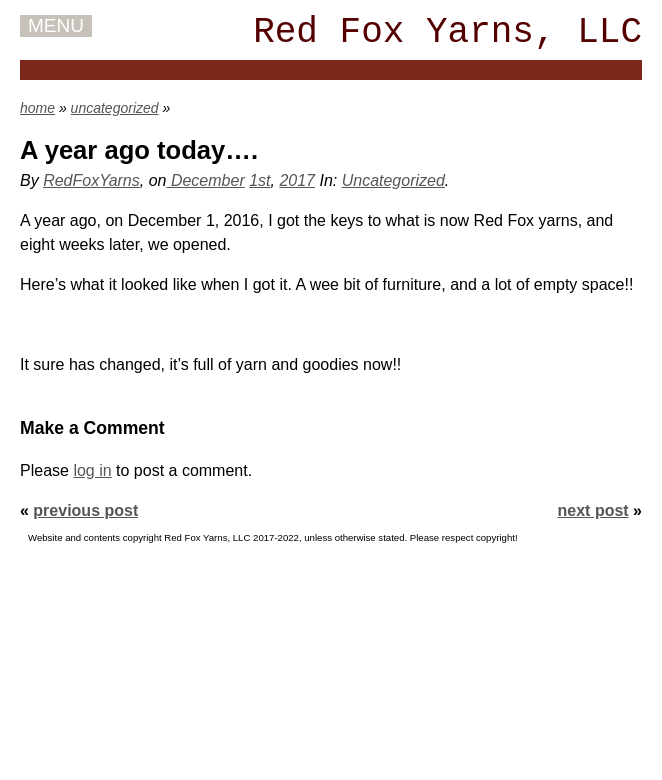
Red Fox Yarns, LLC (447, 32)
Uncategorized (393, 180)
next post (593, 510)
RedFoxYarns (91, 180)
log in (92, 470)
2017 (297, 180)
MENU (56, 25)
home (37, 108)
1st (259, 180)
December (205, 180)
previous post (85, 510)
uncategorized (115, 108)
